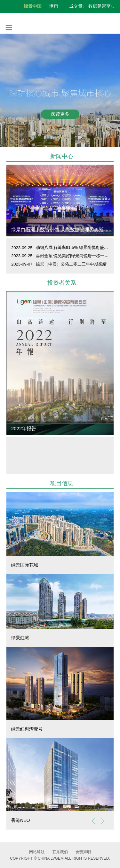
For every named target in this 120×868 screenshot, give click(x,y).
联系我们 (60, 852)
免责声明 (83, 852)
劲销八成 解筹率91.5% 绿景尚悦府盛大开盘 (76, 247)
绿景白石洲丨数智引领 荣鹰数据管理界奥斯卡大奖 (65, 229)
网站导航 (37, 852)
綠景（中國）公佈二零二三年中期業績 (71, 264)
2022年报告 (24, 428)
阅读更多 (60, 114)
